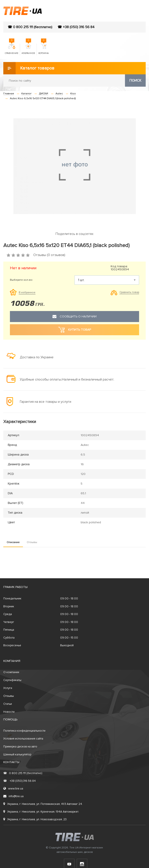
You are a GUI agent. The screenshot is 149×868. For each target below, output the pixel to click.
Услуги (8, 688)
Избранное (28, 49)
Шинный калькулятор (17, 754)
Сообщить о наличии (74, 317)
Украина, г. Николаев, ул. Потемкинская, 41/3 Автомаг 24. (43, 804)
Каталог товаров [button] (29, 68)
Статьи (8, 704)
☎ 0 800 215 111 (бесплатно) (30, 27)
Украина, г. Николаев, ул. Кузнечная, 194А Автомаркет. (41, 812)
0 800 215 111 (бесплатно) (23, 773)
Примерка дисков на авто (20, 747)
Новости (9, 712)
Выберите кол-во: (21, 280)
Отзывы (32, 542)
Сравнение (12, 49)
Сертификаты (12, 680)
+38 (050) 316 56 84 (20, 781)
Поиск (135, 81)
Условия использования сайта (23, 739)
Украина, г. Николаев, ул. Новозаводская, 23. (35, 819)
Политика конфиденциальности (24, 731)
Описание (13, 542)
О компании (11, 672)
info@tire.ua (13, 796)
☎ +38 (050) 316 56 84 (76, 27)
